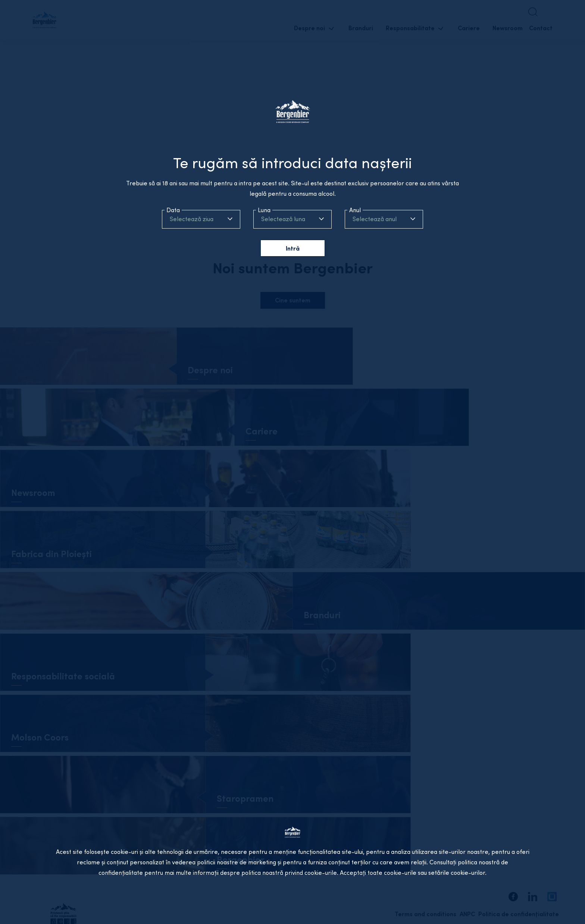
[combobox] (201, 219)
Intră (293, 248)
